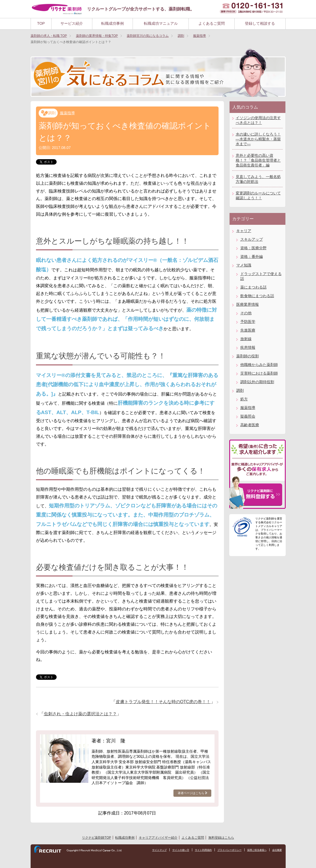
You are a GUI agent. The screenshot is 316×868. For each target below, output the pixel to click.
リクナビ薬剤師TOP (96, 838)
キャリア (244, 231)
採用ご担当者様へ (255, 850)
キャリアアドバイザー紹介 (158, 838)
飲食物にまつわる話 (257, 296)
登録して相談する (260, 23)
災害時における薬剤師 (259, 373)
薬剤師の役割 (248, 356)
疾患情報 (248, 347)
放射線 (246, 339)
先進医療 (248, 330)
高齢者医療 (250, 425)
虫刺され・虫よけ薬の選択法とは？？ (80, 714)
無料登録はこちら (221, 838)
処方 (244, 399)
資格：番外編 (252, 257)
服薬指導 (67, 113)
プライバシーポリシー (225, 850)
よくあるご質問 (212, 23)
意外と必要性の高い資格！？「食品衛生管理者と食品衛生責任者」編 (258, 160)
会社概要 (277, 850)
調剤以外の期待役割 (257, 382)
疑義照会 (248, 416)
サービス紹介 (72, 23)
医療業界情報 (248, 304)
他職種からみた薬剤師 (259, 365)
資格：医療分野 (253, 248)
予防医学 (248, 322)
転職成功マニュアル (161, 23)
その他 (246, 313)
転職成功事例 (112, 23)
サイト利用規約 (197, 850)
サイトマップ (149, 850)
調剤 (52, 113)
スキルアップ (252, 239)
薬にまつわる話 (253, 287)
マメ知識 (244, 265)
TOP (41, 23)
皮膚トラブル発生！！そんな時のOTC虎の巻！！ (163, 702)
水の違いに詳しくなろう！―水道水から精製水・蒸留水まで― (258, 139)
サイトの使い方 (172, 850)
